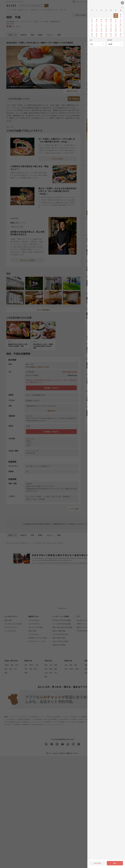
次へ (115, 863)
